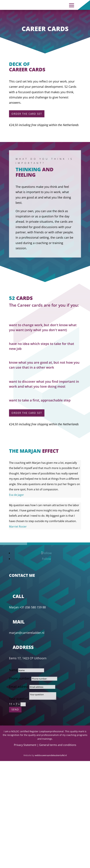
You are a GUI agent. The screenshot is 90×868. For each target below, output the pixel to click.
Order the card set (27, 114)
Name (13, 670)
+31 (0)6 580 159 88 (33, 607)
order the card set (27, 413)
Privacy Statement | (27, 745)
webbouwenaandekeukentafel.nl (51, 755)
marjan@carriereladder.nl (27, 633)
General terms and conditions (58, 745)
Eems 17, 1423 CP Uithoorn (28, 658)
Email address (19, 687)
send (15, 709)
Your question (19, 699)
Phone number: (20, 678)
